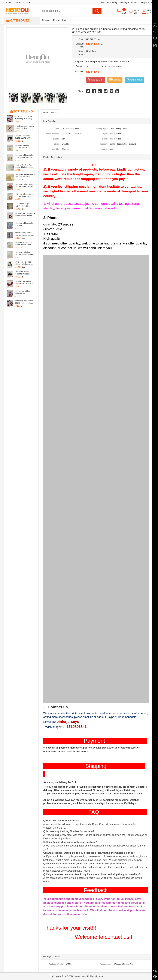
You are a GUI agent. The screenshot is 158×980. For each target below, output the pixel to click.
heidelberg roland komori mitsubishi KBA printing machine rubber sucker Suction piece (24, 127)
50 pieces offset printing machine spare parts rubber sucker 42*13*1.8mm (24, 195)
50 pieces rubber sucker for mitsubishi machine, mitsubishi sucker (24, 156)
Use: (57, 129)
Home (45, 20)
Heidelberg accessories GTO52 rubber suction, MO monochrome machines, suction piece (24, 302)
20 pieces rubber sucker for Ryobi (24, 224)
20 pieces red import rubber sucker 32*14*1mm (25, 282)
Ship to (18, 3)
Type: (105, 134)
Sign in (151, 10)
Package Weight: (56, 964)
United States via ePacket (116, 62)
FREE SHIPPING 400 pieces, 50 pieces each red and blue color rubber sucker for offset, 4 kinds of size (25, 166)
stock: (57, 144)
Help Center (147, 3)
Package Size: (106, 964)
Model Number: (53, 134)
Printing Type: (102, 129)
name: (105, 139)
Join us (151, 13)
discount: (104, 144)
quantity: (56, 149)
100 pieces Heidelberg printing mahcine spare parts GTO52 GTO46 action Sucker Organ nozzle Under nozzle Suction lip (24, 263)
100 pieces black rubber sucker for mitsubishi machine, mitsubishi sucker (24, 273)
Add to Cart (96, 80)
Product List (60, 20)
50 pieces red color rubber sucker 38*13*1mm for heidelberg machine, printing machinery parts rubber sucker (25, 215)
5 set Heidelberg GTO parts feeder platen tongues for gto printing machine (24, 205)
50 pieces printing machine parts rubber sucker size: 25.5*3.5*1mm (23, 147)
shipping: (104, 149)
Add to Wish (134, 80)
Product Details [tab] (50, 113)
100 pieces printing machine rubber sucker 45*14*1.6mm (24, 253)
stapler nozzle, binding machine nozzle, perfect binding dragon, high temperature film (24, 234)
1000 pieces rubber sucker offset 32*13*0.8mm (22, 292)
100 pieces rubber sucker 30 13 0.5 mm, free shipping (25, 176)
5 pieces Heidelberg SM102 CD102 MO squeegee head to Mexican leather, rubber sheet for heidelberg (24, 137)
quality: (56, 139)
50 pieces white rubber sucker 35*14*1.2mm (24, 244)
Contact (115, 80)
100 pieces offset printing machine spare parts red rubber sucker (25, 185)
